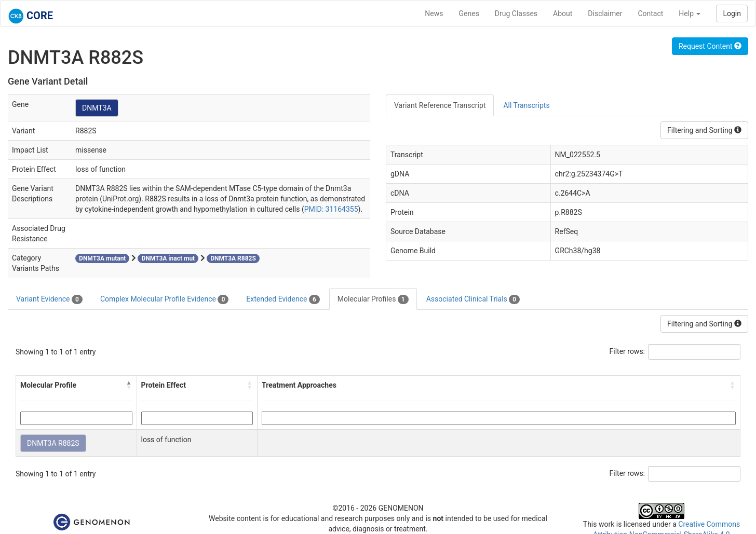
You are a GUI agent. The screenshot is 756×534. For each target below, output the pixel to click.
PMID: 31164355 (331, 209)
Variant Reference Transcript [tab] (440, 105)
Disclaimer (605, 13)
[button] (129, 385)
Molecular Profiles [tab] (373, 299)
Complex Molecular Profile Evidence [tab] (164, 299)
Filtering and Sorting (704, 130)
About (563, 13)
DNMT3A (97, 108)
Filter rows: (627, 351)
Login (732, 13)
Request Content (710, 46)
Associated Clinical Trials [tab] (473, 299)
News (434, 13)
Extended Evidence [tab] (283, 299)
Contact (650, 13)
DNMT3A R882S (53, 443)
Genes (469, 13)
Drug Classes (516, 13)
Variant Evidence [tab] (49, 299)
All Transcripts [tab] (526, 105)
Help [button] (690, 13)
